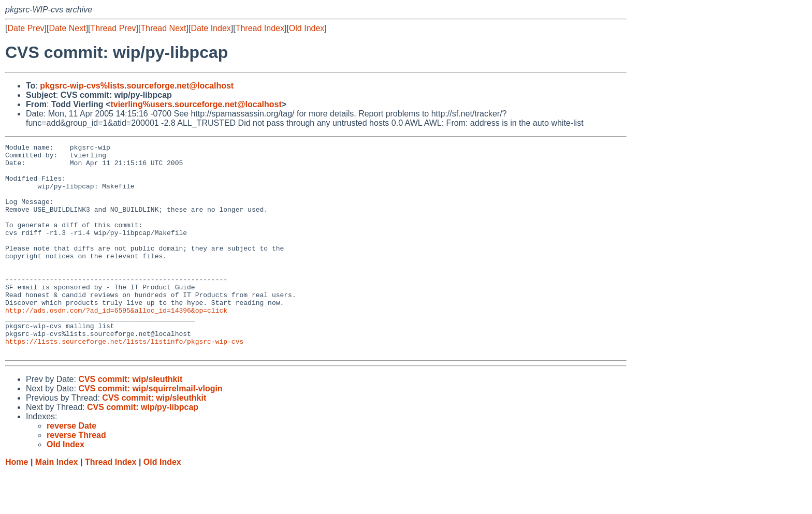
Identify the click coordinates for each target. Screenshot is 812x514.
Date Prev (26, 28)
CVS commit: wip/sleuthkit (130, 421)
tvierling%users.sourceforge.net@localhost (196, 104)
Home (17, 504)
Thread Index (260, 28)
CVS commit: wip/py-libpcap (143, 449)
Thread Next (163, 28)
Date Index (211, 28)
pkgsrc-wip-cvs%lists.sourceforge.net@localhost (137, 86)
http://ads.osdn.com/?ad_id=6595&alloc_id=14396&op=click (116, 344)
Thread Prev (113, 28)
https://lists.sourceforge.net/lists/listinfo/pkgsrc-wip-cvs (124, 381)
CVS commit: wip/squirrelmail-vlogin (150, 430)
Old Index (307, 28)
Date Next (67, 28)
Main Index (57, 504)
